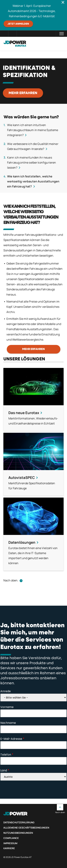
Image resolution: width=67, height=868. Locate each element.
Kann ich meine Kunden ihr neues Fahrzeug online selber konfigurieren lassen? (32, 163)
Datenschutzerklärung (19, 822)
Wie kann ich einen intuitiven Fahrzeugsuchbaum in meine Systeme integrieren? (33, 130)
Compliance (11, 838)
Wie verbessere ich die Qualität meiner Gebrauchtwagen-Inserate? (33, 146)
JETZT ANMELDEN (18, 24)
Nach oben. (11, 580)
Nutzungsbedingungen (18, 833)
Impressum (10, 843)
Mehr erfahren (23, 93)
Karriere (9, 848)
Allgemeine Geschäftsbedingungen (26, 828)
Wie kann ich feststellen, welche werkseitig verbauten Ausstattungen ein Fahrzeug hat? (33, 181)
